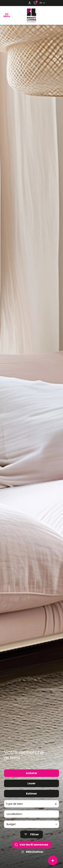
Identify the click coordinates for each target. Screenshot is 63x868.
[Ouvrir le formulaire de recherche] (32, 834)
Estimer (32, 794)
